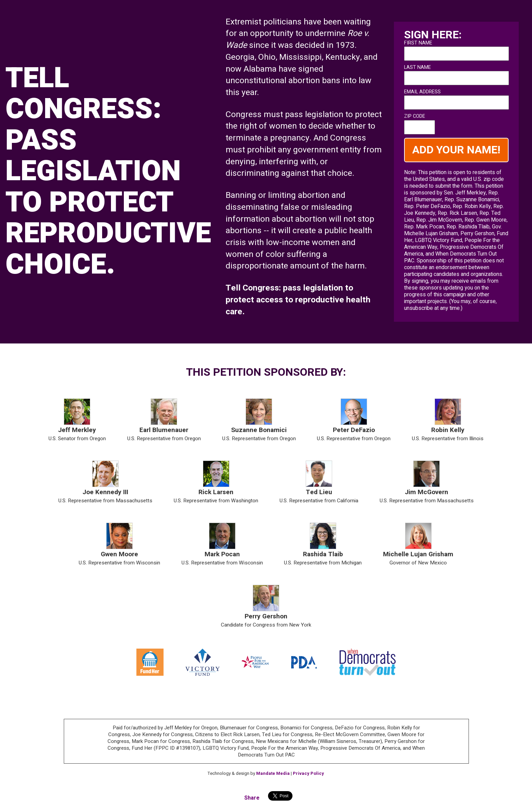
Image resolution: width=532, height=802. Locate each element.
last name (417, 68)
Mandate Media (273, 773)
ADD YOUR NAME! (456, 150)
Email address (422, 92)
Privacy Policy (308, 773)
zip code (415, 116)
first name (418, 43)
